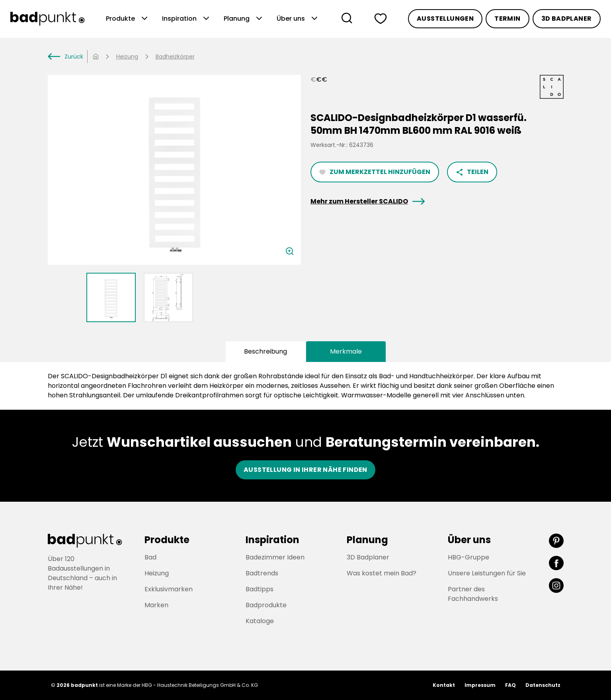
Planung (244, 19)
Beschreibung (265, 351)
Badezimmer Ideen (275, 557)
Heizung (127, 57)
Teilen (472, 172)
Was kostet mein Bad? (382, 573)
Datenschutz (543, 685)
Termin (507, 19)
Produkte (128, 19)
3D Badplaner (567, 19)
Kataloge (260, 621)
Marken (156, 605)
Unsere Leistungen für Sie (487, 573)
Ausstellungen (445, 19)
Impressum (480, 685)
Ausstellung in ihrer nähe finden (305, 470)
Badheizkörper (175, 57)
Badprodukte (266, 605)
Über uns (298, 19)
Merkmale (346, 351)
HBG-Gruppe (468, 557)
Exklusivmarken (169, 589)
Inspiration (186, 19)
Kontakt (444, 685)
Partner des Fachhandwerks (473, 594)
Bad (150, 557)
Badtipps (260, 589)
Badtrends (262, 573)
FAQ (510, 685)
